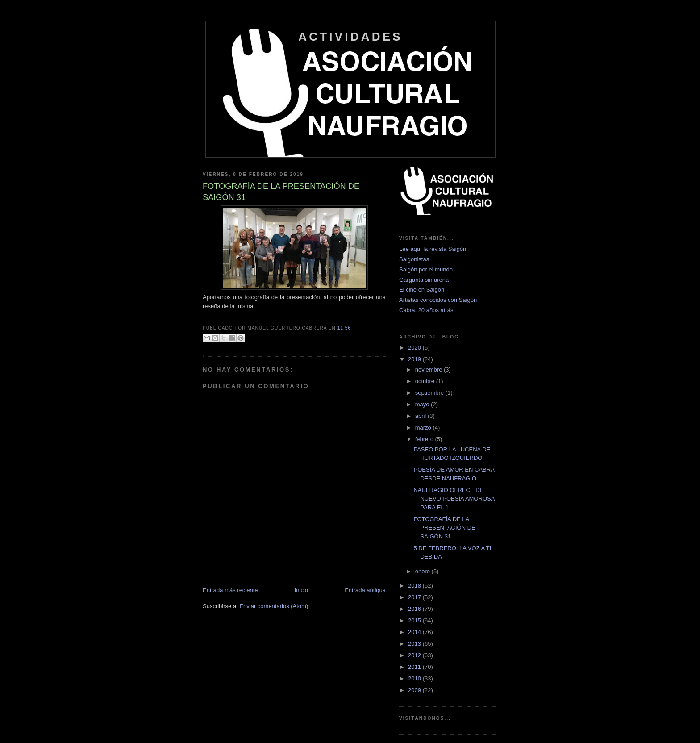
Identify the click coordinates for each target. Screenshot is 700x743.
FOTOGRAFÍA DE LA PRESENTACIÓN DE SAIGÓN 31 (444, 528)
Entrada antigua (365, 590)
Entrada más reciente (230, 590)
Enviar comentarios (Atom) (274, 606)
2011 (415, 667)
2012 (415, 655)
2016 (415, 609)
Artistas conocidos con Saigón (438, 300)
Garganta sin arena (424, 280)
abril (421, 416)
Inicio (301, 590)
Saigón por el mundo (426, 269)
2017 (415, 597)
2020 (415, 348)
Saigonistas (414, 259)
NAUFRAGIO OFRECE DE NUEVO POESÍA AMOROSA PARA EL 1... (454, 499)
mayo (423, 404)
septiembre (430, 393)
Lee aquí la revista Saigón (433, 249)
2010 (415, 678)
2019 (415, 359)
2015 (415, 620)
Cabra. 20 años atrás (426, 310)
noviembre (429, 369)
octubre (426, 381)
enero (423, 571)
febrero (425, 439)
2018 (415, 586)
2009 (415, 690)
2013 (415, 644)
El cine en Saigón (422, 290)
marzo (424, 428)
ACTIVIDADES (350, 37)
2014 (415, 632)
